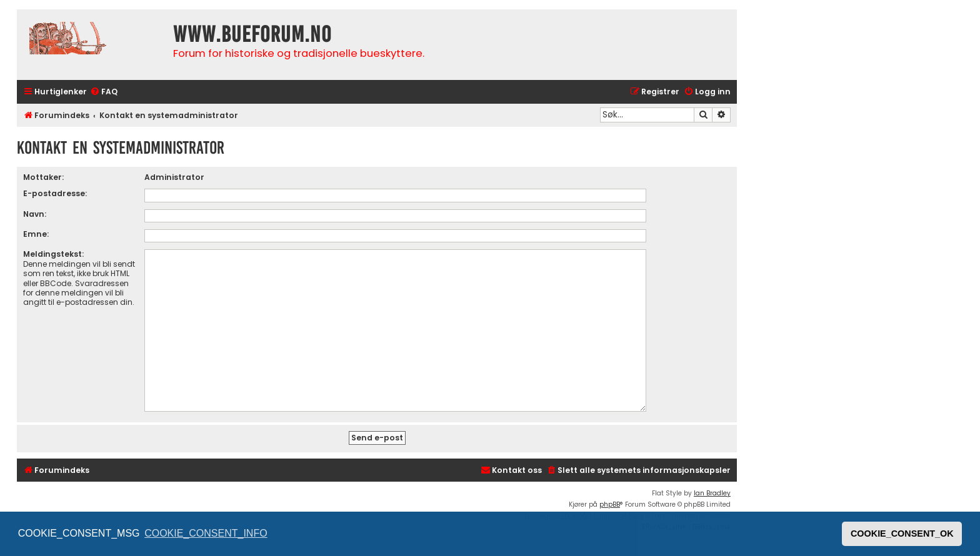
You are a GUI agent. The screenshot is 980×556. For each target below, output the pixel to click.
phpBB (610, 504)
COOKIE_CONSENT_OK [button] (902, 534)
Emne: (36, 234)
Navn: (35, 214)
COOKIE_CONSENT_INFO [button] (206, 533)
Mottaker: (43, 177)
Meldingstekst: (53, 254)
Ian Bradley (712, 493)
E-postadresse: (55, 193)
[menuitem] (104, 92)
